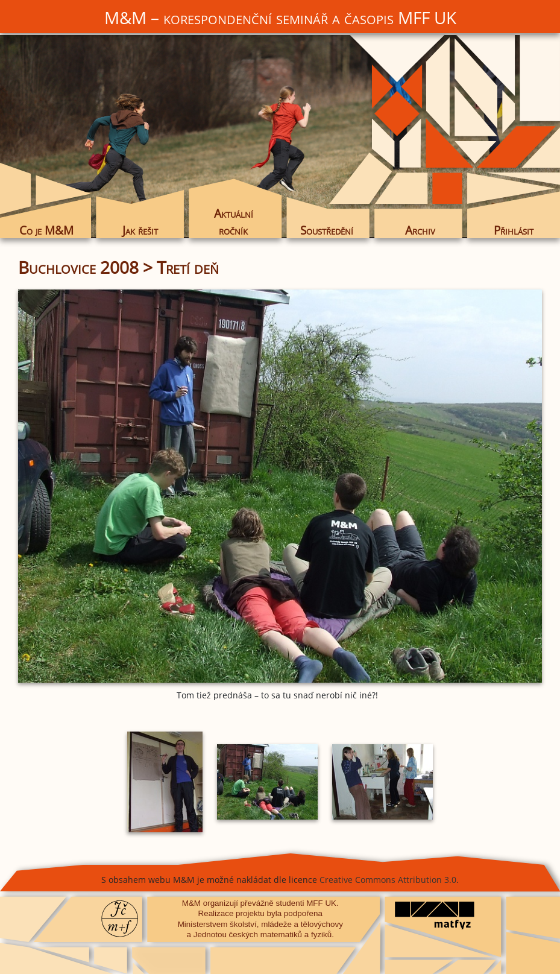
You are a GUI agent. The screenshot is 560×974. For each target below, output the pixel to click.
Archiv (420, 230)
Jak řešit (140, 230)
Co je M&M (46, 230)
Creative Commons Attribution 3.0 (388, 880)
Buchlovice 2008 (78, 267)
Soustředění (327, 230)
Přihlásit (514, 230)
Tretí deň (188, 267)
